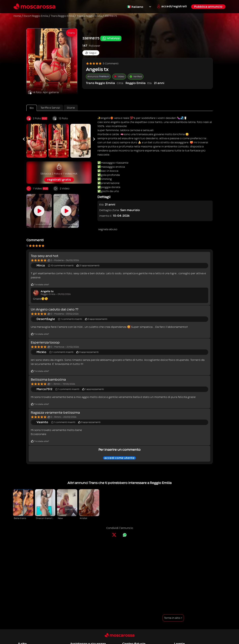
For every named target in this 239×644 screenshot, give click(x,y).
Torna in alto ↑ (173, 618)
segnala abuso (108, 229)
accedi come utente (119, 458)
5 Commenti (102, 64)
